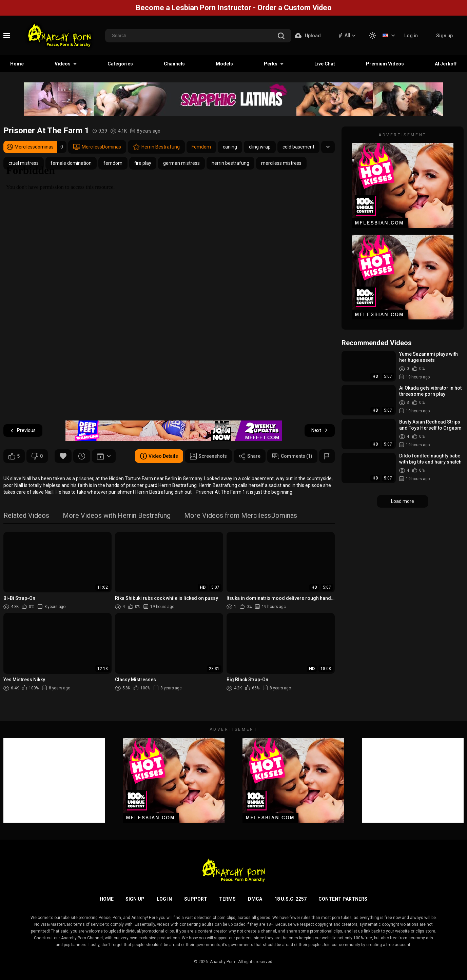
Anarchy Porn (222, 962)
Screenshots (208, 456)
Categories (120, 64)
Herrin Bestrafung (156, 147)
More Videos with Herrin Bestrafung (117, 516)
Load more (403, 501)
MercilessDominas (97, 147)
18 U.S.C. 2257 (290, 899)
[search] (281, 36)
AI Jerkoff (446, 64)
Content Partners (343, 899)
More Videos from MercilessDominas (241, 516)
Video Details (159, 456)
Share (250, 456)
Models (224, 64)
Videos (63, 64)
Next (320, 430)
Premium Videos (385, 64)
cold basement (298, 147)
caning (230, 147)
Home (17, 64)
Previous (23, 430)
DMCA (255, 899)
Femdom (201, 147)
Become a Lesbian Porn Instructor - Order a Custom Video (234, 8)
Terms (227, 899)
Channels (174, 64)
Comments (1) (292, 456)
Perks (271, 64)
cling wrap (260, 147)
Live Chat (325, 64)
